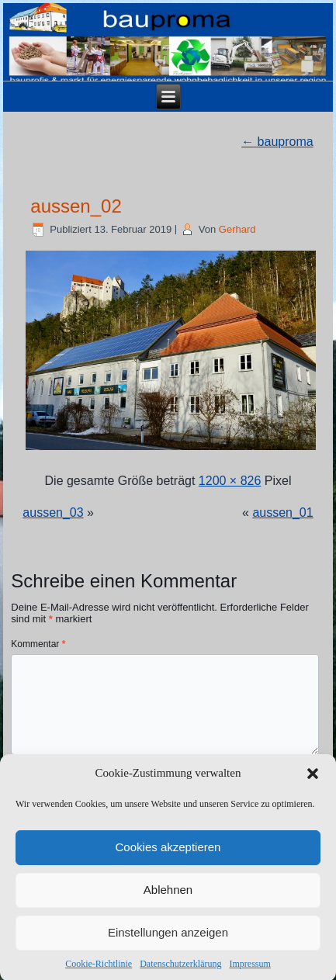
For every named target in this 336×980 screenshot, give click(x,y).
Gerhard (237, 229)
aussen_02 (76, 206)
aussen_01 (282, 513)
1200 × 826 (230, 481)
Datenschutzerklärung (180, 972)
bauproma (277, 142)
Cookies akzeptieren (168, 855)
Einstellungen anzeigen (168, 941)
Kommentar (38, 644)
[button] (313, 782)
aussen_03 (53, 513)
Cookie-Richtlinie (99, 972)
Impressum (249, 972)
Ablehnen (168, 898)
